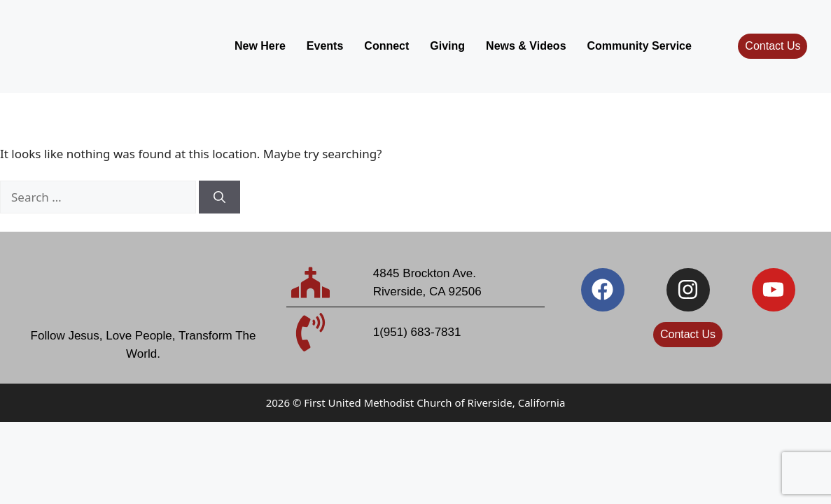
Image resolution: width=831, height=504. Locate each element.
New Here (260, 46)
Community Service (640, 46)
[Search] (219, 197)
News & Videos (526, 46)
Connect (386, 46)
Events (325, 46)
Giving (447, 46)
